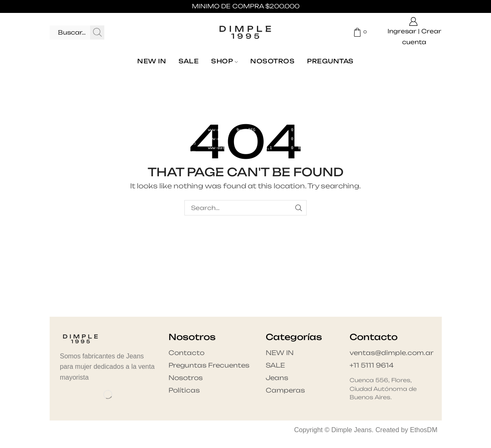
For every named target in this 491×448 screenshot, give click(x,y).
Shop (224, 61)
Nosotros (272, 61)
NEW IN (152, 61)
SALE (189, 61)
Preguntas (330, 61)
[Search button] (97, 33)
